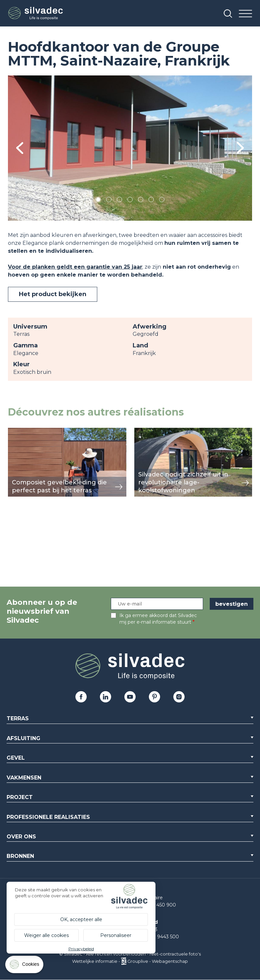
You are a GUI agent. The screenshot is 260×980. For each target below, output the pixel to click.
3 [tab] (119, 201)
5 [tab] (141, 201)
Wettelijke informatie (95, 961)
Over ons (21, 837)
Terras (18, 718)
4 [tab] (130, 201)
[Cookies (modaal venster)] (25, 966)
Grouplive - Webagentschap (158, 961)
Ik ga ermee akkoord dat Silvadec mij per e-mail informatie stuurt (158, 619)
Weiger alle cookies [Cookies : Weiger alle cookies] (46, 935)
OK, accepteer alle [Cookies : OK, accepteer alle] (81, 919)
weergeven (23, 431)
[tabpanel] (130, 148)
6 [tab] (151, 201)
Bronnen (20, 856)
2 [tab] (109, 201)
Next (240, 148)
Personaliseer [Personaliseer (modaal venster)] (116, 935)
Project (20, 797)
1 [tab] (98, 201)
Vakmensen (24, 778)
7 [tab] (162, 201)
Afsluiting (23, 738)
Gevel (16, 758)
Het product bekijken (53, 294)
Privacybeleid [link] (81, 949)
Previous (20, 148)
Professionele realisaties (48, 817)
